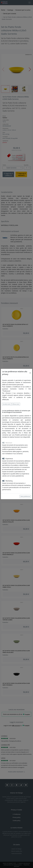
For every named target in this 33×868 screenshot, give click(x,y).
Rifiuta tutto (16, 404)
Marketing (9, 481)
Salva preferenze (25, 496)
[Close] (30, 373)
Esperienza (9, 459)
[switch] (4, 459)
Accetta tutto (7, 404)
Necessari (9, 443)
